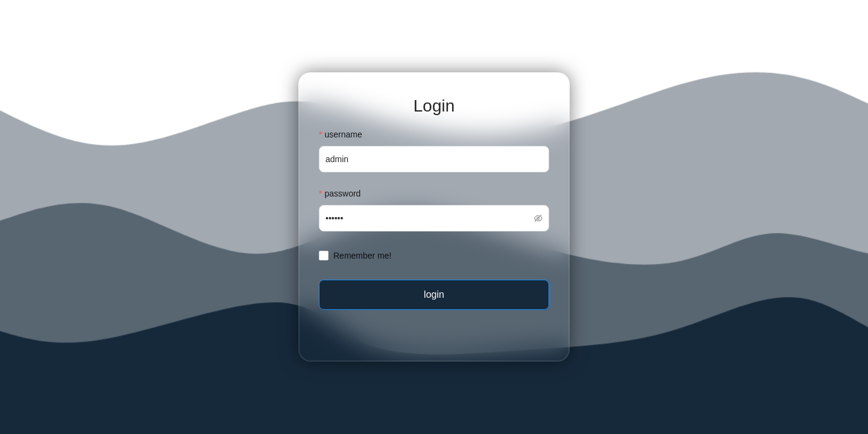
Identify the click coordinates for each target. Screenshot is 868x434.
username (343, 134)
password (342, 193)
